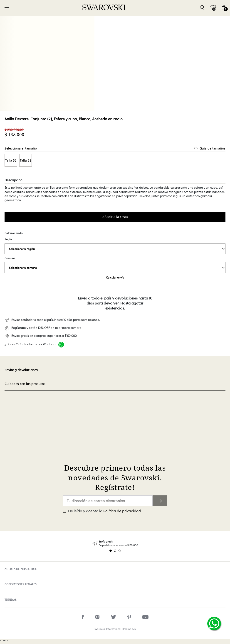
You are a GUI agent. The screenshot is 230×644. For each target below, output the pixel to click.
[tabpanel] (115, 544)
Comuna (115, 265)
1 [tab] (111, 551)
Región (115, 246)
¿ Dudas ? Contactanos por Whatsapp (31, 344)
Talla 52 (11, 160)
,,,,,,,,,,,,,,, (115, 249)
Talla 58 (26, 160)
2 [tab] (115, 551)
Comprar (115, 217)
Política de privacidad (122, 511)
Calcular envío (115, 278)
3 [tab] (120, 551)
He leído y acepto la (104, 511)
